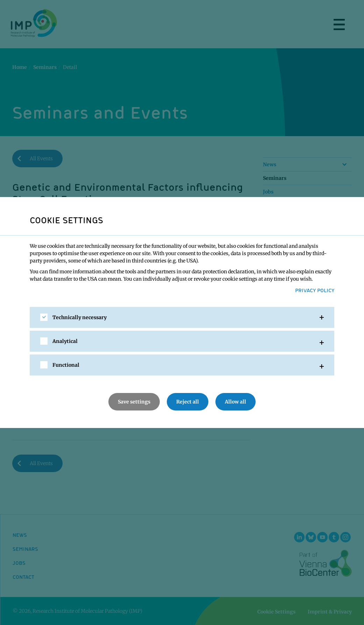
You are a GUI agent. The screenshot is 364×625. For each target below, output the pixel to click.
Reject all (188, 402)
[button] (182, 317)
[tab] (182, 317)
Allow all (235, 402)
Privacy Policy (315, 290)
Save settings (134, 402)
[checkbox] (44, 317)
